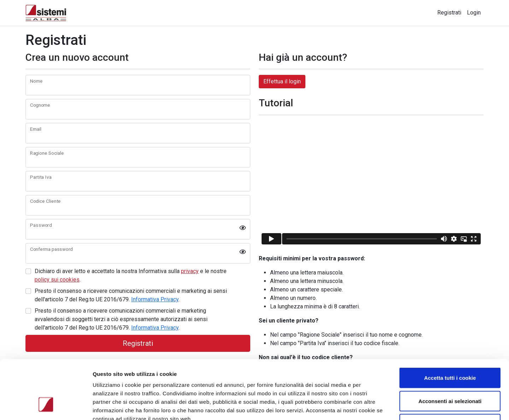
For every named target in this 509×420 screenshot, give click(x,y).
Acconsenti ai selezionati (450, 351)
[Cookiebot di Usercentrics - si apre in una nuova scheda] (46, 406)
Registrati (449, 13)
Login (474, 13)
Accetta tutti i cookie (450, 327)
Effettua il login (282, 81)
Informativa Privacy (155, 299)
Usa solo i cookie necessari (450, 374)
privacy (190, 271)
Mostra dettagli (375, 406)
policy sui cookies (57, 280)
